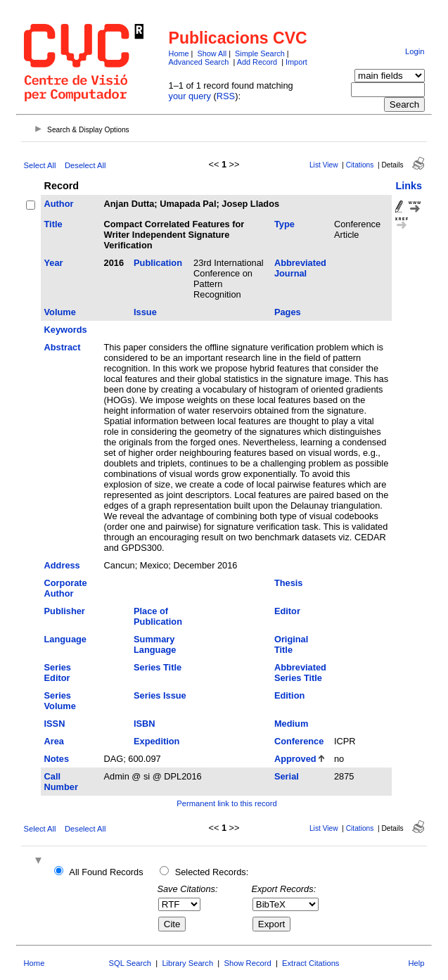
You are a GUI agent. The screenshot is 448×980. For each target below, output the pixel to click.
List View (324, 165)
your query (190, 96)
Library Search (187, 963)
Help (416, 963)
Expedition (156, 741)
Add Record (257, 62)
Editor (287, 611)
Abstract (63, 347)
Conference (299, 741)
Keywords (66, 330)
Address (62, 565)
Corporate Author (66, 588)
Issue (145, 312)
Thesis (289, 583)
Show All (212, 53)
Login (415, 51)
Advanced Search (199, 62)
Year (54, 263)
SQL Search (130, 963)
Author (59, 204)
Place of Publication (158, 616)
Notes (57, 759)
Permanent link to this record (226, 803)
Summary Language (155, 644)
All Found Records (106, 872)
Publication (158, 263)
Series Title (158, 667)
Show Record (248, 963)
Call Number (61, 782)
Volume (60, 312)
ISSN (55, 724)
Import (296, 62)
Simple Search (260, 53)
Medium (291, 724)
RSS (226, 96)
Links (409, 186)
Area (54, 741)
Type (284, 224)
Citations (360, 165)
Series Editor (58, 673)
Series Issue (160, 695)
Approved (295, 759)
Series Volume (60, 701)
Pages (288, 312)
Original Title (291, 644)
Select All (40, 165)
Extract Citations (311, 963)
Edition (289, 695)
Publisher (65, 611)
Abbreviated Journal (300, 268)
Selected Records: (212, 872)
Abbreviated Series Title (300, 673)
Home (179, 53)
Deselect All (85, 165)
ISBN (145, 724)
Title (53, 224)
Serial (287, 776)
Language (65, 639)
